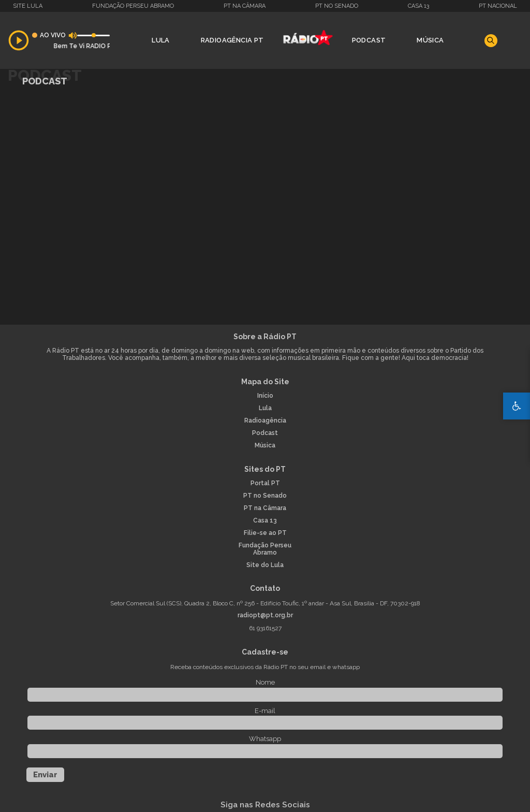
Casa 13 (418, 6)
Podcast (369, 40)
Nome (265, 682)
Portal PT (265, 483)
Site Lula (28, 6)
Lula (161, 40)
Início (265, 396)
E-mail (265, 711)
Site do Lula (265, 565)
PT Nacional (498, 6)
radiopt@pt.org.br (265, 615)
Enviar (45, 775)
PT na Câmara (245, 6)
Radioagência (265, 421)
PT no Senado (337, 6)
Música (430, 40)
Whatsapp (265, 739)
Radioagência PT (232, 40)
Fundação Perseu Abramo (133, 6)
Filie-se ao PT (265, 533)
